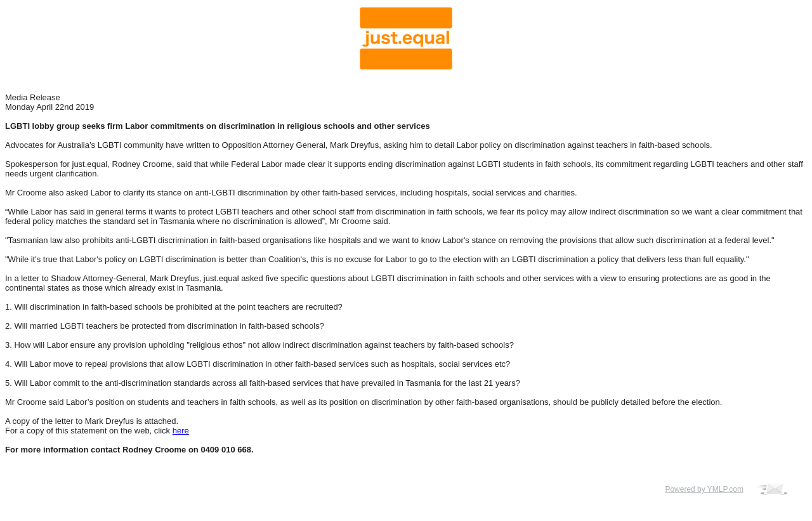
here (181, 431)
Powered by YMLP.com (704, 489)
